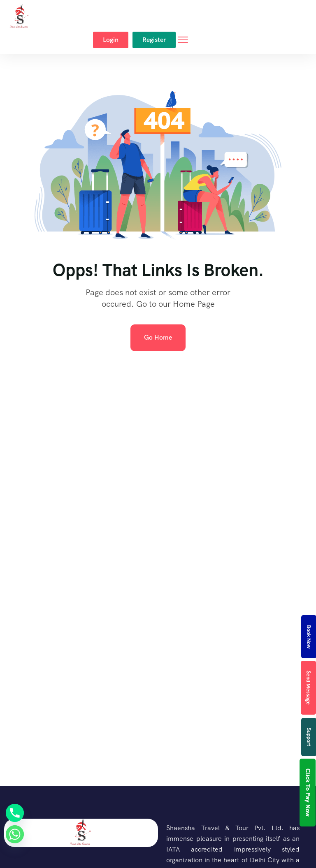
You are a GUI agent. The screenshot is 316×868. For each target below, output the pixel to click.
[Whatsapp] (15, 834)
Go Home (158, 337)
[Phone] (15, 813)
